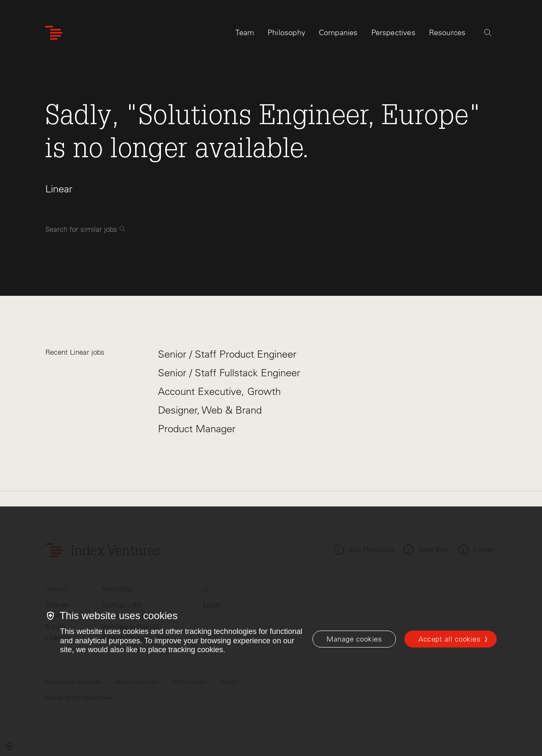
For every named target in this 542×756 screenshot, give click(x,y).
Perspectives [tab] (393, 33)
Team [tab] (245, 33)
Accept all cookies (449, 639)
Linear (59, 189)
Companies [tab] (338, 33)
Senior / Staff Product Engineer (227, 354)
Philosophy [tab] (286, 33)
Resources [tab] (447, 33)
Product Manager (197, 429)
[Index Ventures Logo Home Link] (54, 33)
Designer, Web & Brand (210, 410)
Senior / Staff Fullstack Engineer (229, 373)
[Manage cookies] (354, 639)
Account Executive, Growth (219, 391)
